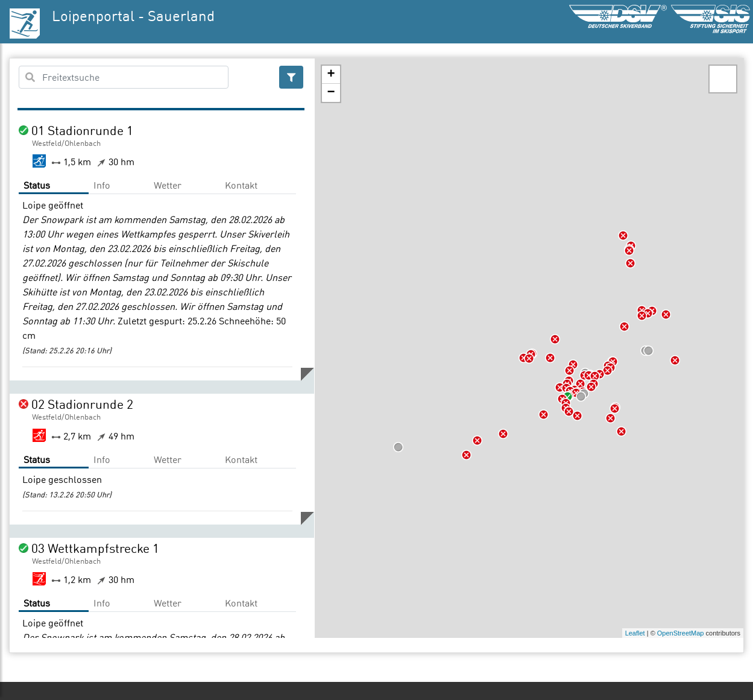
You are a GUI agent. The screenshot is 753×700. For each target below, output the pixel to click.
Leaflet (635, 633)
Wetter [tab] (168, 185)
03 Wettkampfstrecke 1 (95, 548)
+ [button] (331, 75)
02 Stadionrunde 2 (82, 404)
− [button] (331, 93)
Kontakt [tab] (241, 185)
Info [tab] (102, 185)
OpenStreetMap (681, 633)
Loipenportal (93, 16)
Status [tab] (37, 185)
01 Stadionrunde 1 (82, 130)
